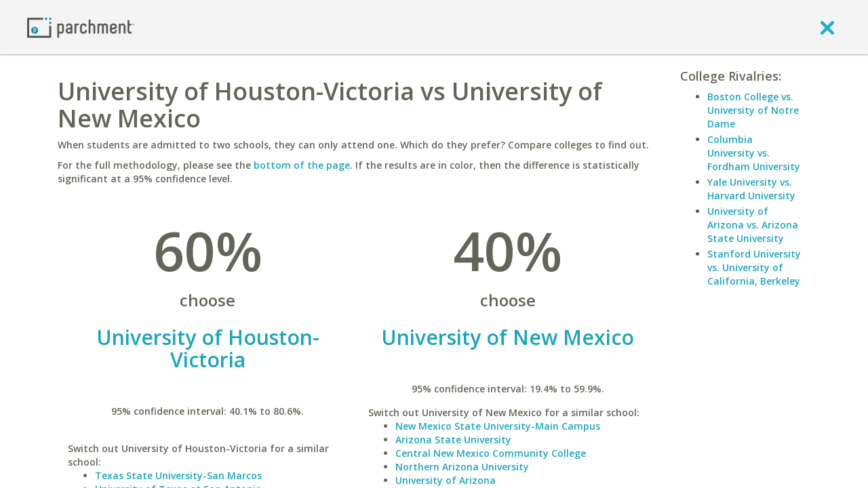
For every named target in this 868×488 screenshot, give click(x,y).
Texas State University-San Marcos (178, 475)
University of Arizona (446, 480)
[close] (827, 27)
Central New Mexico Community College (491, 453)
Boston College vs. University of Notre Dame (753, 110)
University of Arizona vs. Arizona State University (753, 225)
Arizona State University (453, 440)
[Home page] (81, 27)
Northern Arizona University (462, 467)
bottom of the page (302, 165)
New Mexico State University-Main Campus (498, 426)
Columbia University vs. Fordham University (754, 153)
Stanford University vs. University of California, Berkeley (754, 267)
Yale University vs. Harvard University (751, 189)
